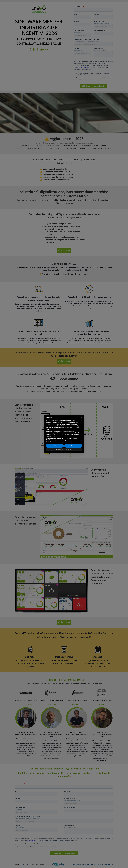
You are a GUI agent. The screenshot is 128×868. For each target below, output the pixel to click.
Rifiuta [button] (55, 446)
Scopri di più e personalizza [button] (64, 450)
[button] (82, 418)
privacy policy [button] (67, 422)
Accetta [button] (73, 446)
